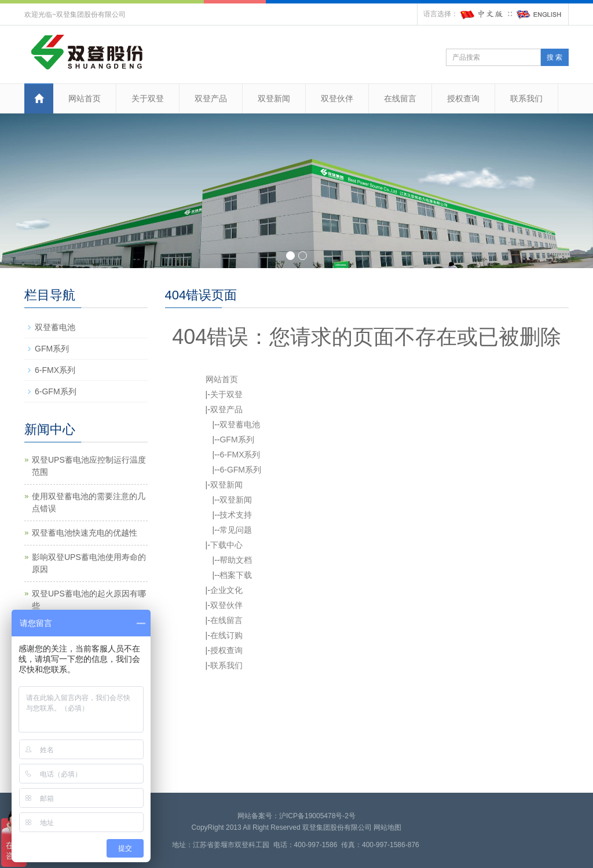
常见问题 (236, 530)
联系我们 (526, 98)
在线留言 (400, 98)
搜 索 (554, 57)
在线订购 (226, 635)
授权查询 (463, 98)
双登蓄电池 (240, 424)
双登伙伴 (337, 98)
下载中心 (226, 545)
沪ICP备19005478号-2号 (317, 816)
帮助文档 (236, 560)
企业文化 (226, 590)
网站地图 (387, 827)
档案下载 (236, 575)
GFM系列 (237, 440)
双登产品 (211, 98)
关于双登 (148, 98)
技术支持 (236, 515)
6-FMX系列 (240, 455)
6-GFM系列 (240, 470)
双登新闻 (274, 98)
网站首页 (85, 98)
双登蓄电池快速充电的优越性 (85, 533)
